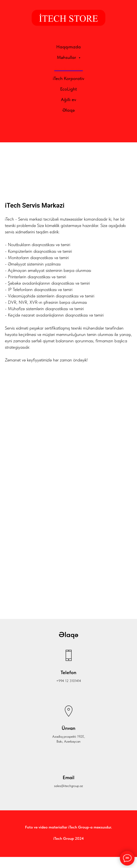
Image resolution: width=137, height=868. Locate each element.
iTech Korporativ (68, 78)
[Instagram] (68, 131)
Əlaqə (68, 110)
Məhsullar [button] (67, 57)
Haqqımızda (68, 47)
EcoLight (68, 89)
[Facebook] (58, 131)
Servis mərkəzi (68, 68)
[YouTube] (79, 131)
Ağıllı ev (68, 100)
